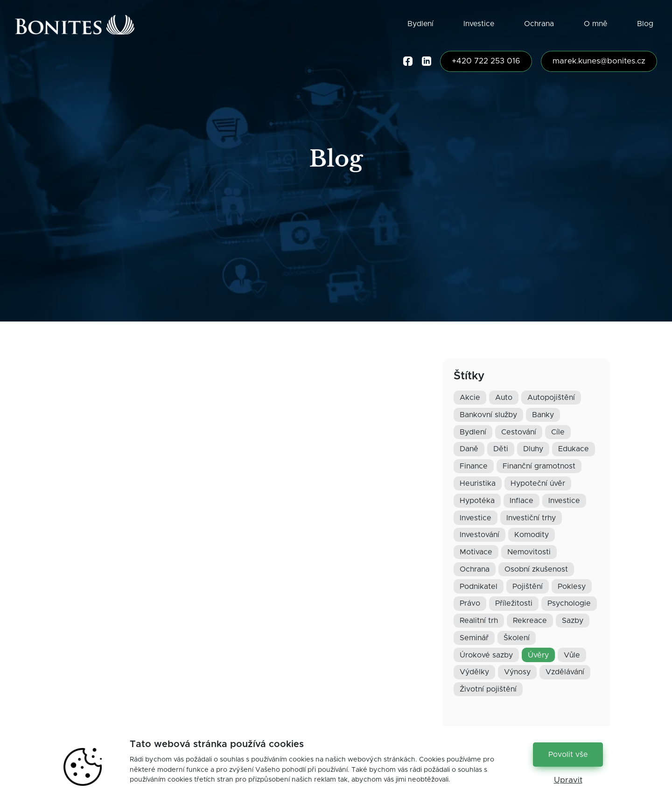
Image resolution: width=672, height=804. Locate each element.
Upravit (568, 780)
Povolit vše (568, 755)
